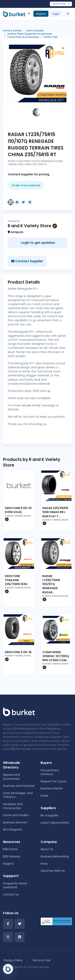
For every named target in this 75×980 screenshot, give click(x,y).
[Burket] (14, 14)
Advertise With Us (53, 871)
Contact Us (11, 894)
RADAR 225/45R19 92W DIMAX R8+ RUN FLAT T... (55, 512)
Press (44, 864)
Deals (44, 796)
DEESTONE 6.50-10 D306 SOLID (18, 510)
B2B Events (10, 849)
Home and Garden (16, 815)
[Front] (19, 712)
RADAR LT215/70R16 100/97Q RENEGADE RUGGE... (51, 584)
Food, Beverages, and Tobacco (18, 795)
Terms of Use (41, 960)
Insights (8, 864)
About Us (47, 849)
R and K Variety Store (18, 518)
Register (41, 14)
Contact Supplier (27, 261)
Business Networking (55, 856)
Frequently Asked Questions (15, 885)
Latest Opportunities (55, 823)
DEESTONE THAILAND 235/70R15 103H (16, 580)
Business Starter (52, 788)
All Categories (13, 829)
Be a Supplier (49, 815)
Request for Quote (54, 781)
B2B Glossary (12, 856)
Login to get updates (37, 243)
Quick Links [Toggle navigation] (61, 4)
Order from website (26, 185)
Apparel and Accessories (11, 777)
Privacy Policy (13, 960)
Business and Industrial (19, 786)
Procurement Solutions (50, 772)
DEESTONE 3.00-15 (18, 652)
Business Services (15, 822)
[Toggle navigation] (68, 14)
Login (56, 14)
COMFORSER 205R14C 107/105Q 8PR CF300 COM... (56, 656)
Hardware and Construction (13, 806)
